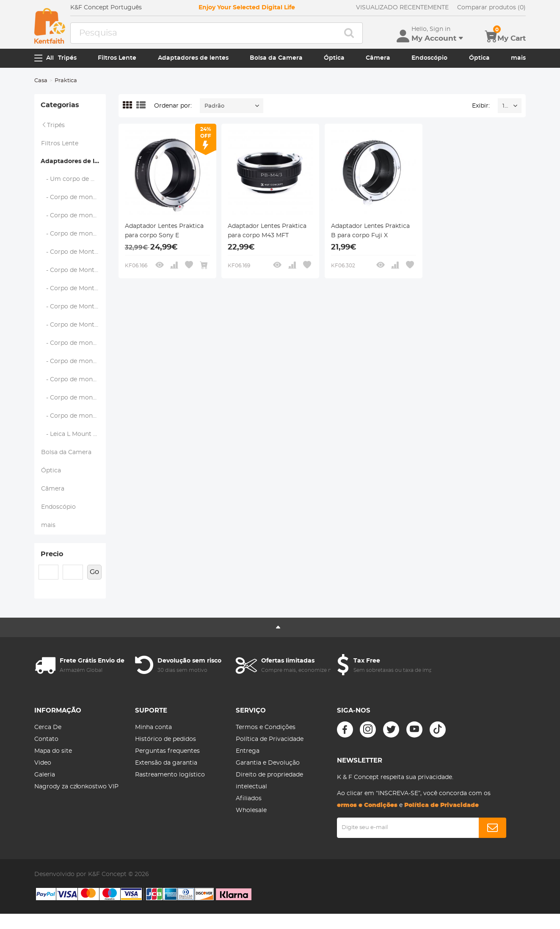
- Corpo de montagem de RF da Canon (73, 398)
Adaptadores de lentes (193, 58)
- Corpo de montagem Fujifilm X (73, 197)
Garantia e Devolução (268, 763)
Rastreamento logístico (170, 775)
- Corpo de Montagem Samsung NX (73, 325)
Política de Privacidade (270, 739)
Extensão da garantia (166, 763)
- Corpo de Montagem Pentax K (73, 288)
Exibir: (481, 106)
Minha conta (153, 727)
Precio (52, 554)
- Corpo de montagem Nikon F (73, 343)
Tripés (67, 58)
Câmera (378, 58)
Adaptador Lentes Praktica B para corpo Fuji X (370, 231)
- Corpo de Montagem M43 (73, 270)
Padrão (214, 106)
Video (43, 763)
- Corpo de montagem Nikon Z (73, 361)
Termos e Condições (266, 727)
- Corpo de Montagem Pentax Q (73, 307)
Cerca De (48, 727)
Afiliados (249, 799)
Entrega (248, 751)
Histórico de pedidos (166, 739)
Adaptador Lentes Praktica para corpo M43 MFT (267, 231)
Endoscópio (429, 58)
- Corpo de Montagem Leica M (73, 252)
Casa (41, 81)
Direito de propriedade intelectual (269, 781)
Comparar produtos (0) (491, 8)
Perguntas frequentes (167, 751)
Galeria (45, 775)
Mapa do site (53, 751)
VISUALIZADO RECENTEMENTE (402, 8)
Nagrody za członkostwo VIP (76, 787)
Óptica (334, 58)
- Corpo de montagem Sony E (73, 416)
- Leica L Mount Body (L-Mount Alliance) (73, 434)
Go (94, 572)
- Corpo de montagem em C (73, 234)
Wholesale (251, 810)
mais (518, 58)
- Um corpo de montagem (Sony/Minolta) (73, 179)
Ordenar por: (173, 106)
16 (505, 106)
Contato (46, 739)
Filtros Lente (117, 58)
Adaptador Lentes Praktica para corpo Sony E (164, 231)
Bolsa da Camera (276, 58)
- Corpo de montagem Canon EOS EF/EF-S (73, 380)
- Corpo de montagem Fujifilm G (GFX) (73, 216)
